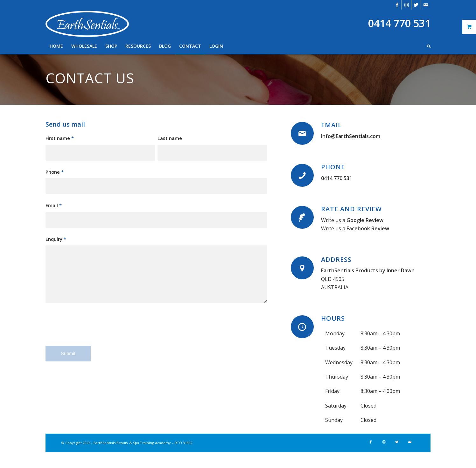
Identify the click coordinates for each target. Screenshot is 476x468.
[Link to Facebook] (397, 5)
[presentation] (94, 330)
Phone (55, 172)
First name (60, 138)
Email (54, 205)
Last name (170, 138)
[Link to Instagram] (406, 5)
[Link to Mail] (426, 5)
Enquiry (56, 239)
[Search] (427, 46)
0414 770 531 (337, 178)
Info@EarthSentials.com (351, 136)
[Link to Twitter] (416, 5)
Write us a (352, 220)
